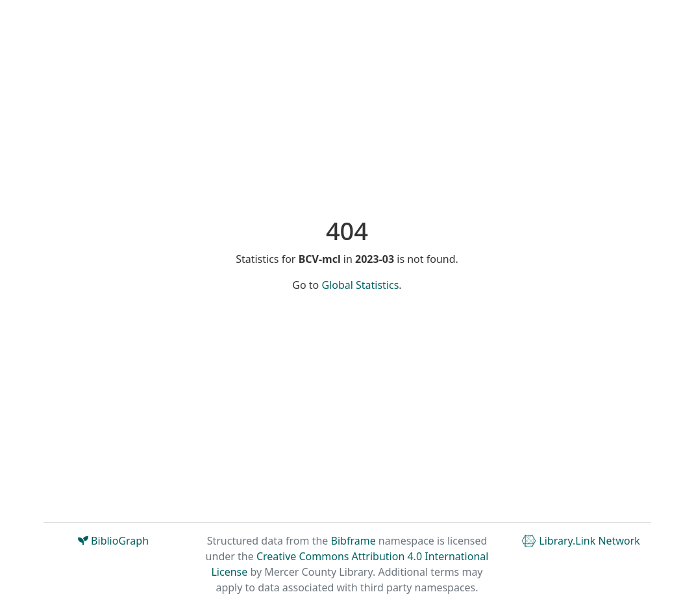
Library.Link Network (581, 541)
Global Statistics (360, 285)
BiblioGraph (113, 541)
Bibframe (353, 541)
